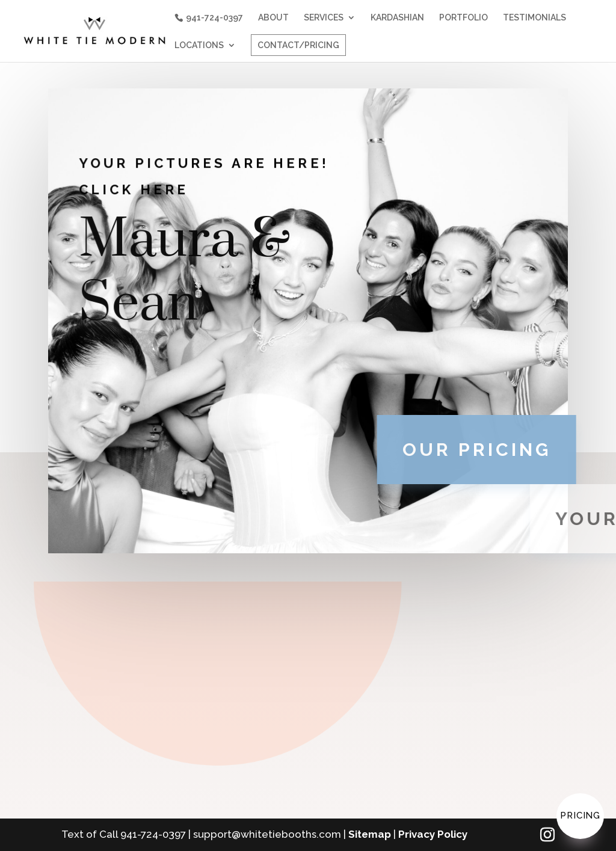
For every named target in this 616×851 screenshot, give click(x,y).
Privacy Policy (433, 834)
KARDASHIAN (397, 18)
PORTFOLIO (464, 18)
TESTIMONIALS (534, 18)
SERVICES (324, 18)
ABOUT (273, 18)
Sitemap (370, 834)
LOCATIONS (199, 45)
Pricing (580, 816)
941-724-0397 (214, 17)
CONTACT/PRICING (298, 45)
